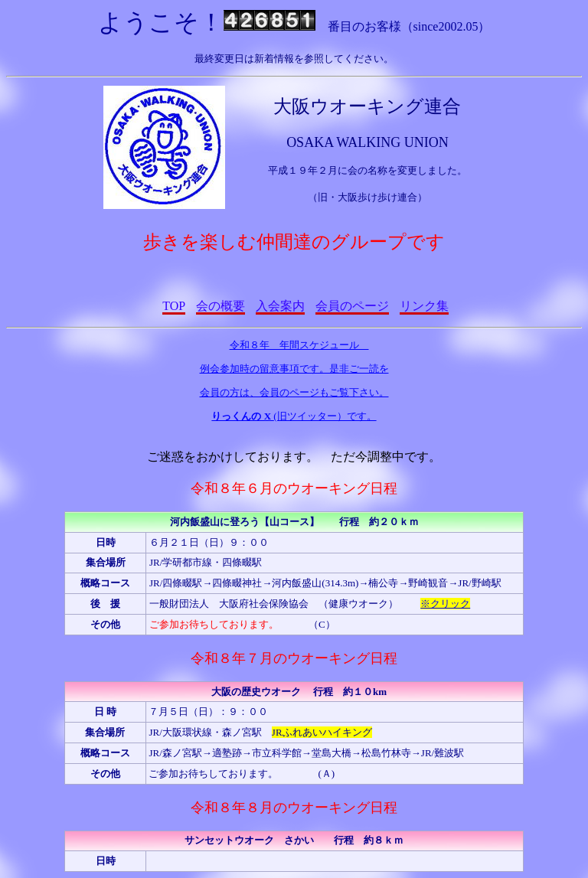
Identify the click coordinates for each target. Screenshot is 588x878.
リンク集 (424, 306)
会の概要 (220, 306)
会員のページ (352, 306)
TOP (173, 306)
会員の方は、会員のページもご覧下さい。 (294, 392)
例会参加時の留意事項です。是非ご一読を (294, 369)
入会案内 (280, 306)
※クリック (445, 604)
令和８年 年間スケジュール (299, 345)
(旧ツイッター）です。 (294, 416)
